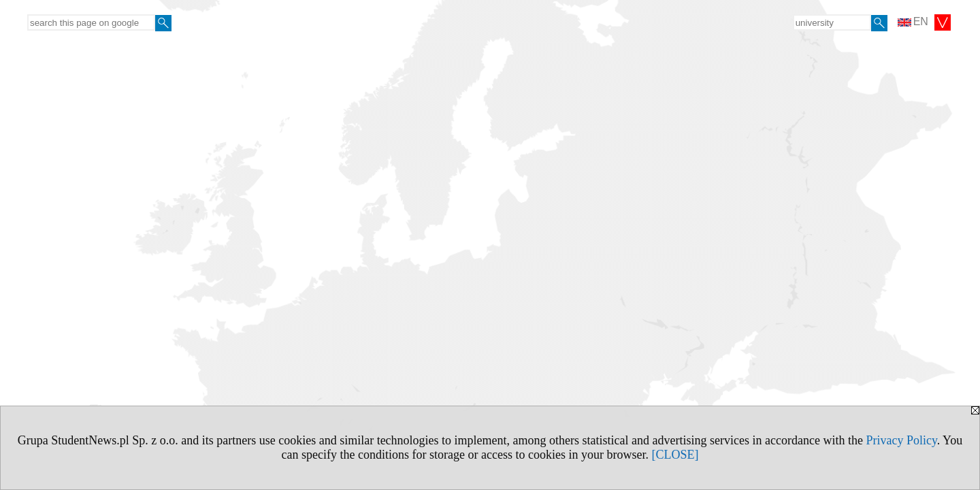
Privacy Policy (901, 440)
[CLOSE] (675, 455)
